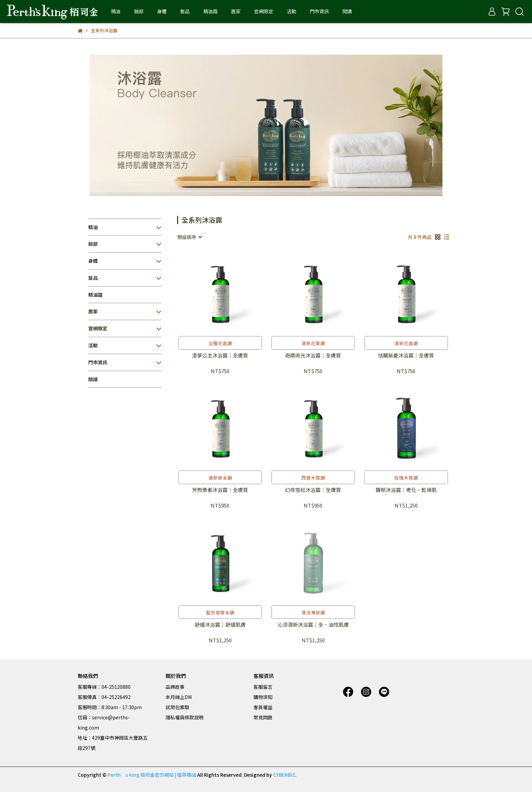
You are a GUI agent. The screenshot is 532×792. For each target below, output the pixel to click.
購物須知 (263, 697)
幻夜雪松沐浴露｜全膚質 (313, 490)
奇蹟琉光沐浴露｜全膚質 (313, 356)
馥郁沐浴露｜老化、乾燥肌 (406, 490)
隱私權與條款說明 (185, 717)
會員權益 (263, 707)
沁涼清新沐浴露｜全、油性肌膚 (313, 625)
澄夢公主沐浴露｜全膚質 (220, 356)
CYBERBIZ (284, 775)
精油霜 (210, 11)
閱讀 (347, 11)
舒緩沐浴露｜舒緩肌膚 (220, 625)
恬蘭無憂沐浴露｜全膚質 (406, 356)
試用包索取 (177, 707)
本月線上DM (179, 697)
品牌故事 (175, 687)
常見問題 (263, 717)
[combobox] (189, 237)
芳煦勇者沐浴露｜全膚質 (220, 490)
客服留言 (263, 687)
